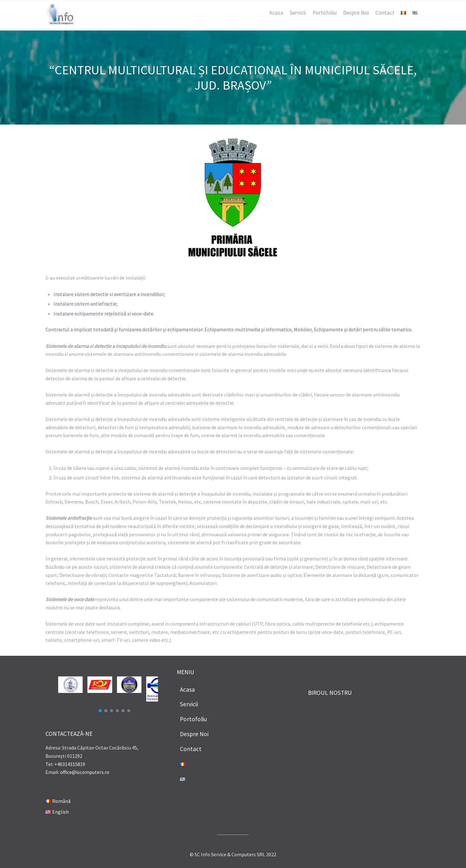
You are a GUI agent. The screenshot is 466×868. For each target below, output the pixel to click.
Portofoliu (325, 13)
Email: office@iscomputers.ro (77, 772)
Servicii (298, 13)
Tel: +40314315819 (65, 764)
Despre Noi (356, 13)
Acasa (276, 13)
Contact (385, 13)
